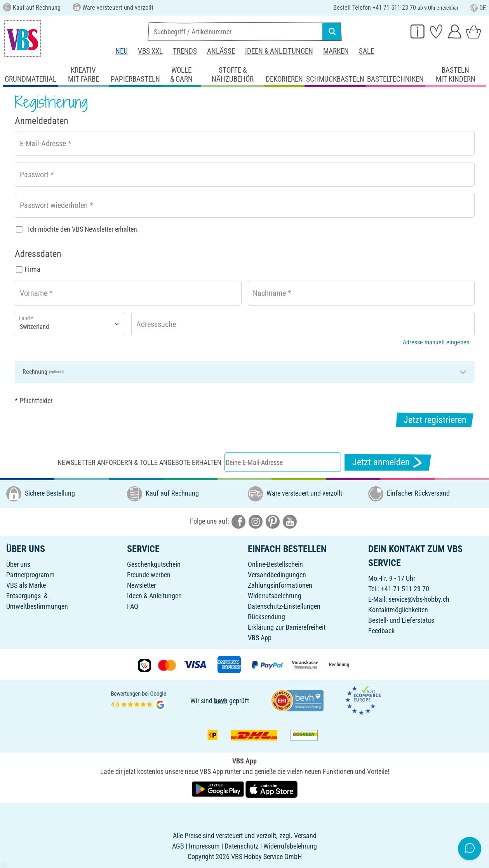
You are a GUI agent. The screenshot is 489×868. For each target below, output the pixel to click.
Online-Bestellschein (275, 564)
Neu (122, 51)
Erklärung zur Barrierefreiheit (287, 627)
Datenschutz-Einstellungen (284, 606)
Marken (336, 51)
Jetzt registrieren (435, 420)
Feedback (381, 631)
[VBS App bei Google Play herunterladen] (219, 789)
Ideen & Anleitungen (279, 51)
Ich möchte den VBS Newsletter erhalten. (84, 229)
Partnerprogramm (30, 575)
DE (478, 8)
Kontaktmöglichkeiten (398, 610)
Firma (32, 269)
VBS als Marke (26, 585)
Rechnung (43, 372)
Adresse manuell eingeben (436, 342)
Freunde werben (149, 575)
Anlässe (221, 51)
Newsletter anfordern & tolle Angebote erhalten (139, 462)
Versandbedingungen (277, 575)
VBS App (260, 638)
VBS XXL (150, 51)
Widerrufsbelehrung (275, 596)
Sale (366, 51)
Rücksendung (266, 617)
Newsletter (141, 585)
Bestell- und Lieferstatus (401, 620)
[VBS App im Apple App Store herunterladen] (271, 789)
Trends (185, 51)
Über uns (18, 564)
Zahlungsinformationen (280, 585)
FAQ (133, 606)
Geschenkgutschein (154, 564)
